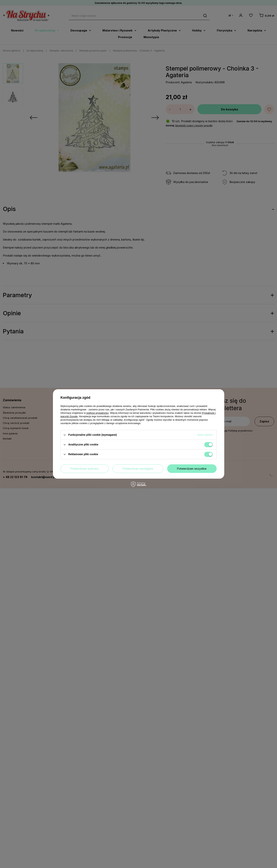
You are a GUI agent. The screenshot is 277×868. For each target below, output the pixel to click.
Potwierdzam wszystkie (192, 469)
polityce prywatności (97, 413)
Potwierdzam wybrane (85, 469)
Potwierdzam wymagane (138, 469)
